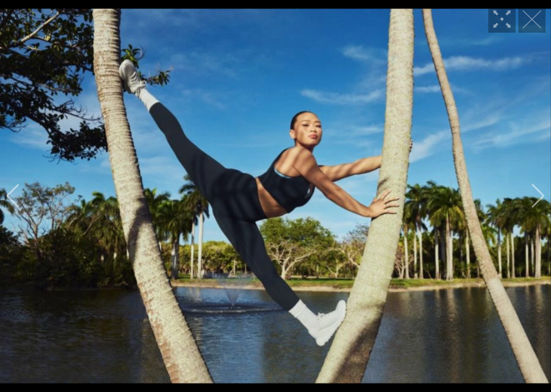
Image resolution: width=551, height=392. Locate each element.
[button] (13, 196)
